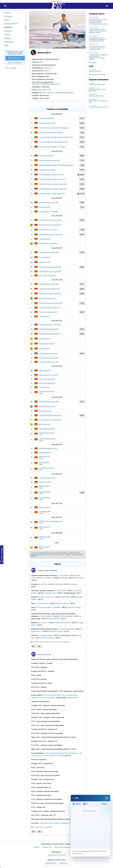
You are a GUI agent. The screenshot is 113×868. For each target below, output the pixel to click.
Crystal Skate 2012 (45, 498)
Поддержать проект (15, 58)
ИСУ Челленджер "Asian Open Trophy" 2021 (53, 189)
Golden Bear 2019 (45, 239)
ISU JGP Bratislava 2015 (47, 392)
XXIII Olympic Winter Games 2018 (49, 289)
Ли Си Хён (58, 756)
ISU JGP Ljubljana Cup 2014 (48, 439)
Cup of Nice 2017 (45, 317)
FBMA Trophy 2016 (45, 371)
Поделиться (64, 863)
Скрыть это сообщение (15, 62)
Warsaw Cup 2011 (45, 547)
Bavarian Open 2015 (45, 411)
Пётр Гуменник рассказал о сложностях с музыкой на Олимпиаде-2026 (97, 48)
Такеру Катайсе (72, 698)
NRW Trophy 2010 (45, 527)
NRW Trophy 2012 (45, 486)
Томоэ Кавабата (67, 695)
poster (96, 17)
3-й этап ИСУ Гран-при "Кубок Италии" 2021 (53, 184)
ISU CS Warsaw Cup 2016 (47, 344)
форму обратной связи (38, 554)
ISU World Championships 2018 (49, 284)
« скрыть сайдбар (10, 68)
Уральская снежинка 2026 (96, 96)
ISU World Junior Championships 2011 (51, 521)
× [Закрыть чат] (107, 798)
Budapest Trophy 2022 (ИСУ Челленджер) (52, 147)
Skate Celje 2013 (44, 462)
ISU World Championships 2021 (49, 202)
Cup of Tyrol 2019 (45, 257)
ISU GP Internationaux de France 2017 (51, 303)
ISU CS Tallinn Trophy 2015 (47, 383)
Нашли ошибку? (2, 555)
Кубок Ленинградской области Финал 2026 (98, 90)
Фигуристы (8, 27)
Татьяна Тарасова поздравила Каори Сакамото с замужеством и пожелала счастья (98, 57)
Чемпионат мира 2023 (46, 118)
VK (85, 804)
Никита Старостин (47, 597)
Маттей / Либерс (75, 607)
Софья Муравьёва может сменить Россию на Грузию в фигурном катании (98, 31)
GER (41, 62)
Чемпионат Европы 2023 (47, 123)
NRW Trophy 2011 (45, 507)
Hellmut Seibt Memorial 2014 (48, 449)
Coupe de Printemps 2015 (47, 407)
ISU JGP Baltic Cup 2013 (47, 468)
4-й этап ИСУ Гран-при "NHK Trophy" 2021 (52, 179)
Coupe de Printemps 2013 (47, 478)
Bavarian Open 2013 (45, 482)
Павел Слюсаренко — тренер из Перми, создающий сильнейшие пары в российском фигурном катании (98, 22)
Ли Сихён (64, 578)
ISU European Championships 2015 (50, 415)
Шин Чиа (44, 584)
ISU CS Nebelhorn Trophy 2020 (49, 212)
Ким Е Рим (63, 753)
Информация (9, 42)
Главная (7, 13)
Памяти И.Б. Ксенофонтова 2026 (98, 107)
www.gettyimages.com (62, 48)
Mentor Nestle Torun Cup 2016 (49, 375)
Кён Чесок (80, 578)
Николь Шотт (62, 591)
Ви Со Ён (39, 756)
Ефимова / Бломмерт (69, 823)
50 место (47, 71)
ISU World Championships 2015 (49, 402)
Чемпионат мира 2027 (95, 71)
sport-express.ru (65, 642)
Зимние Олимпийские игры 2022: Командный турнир (56, 165)
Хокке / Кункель (43, 603)
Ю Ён (47, 753)
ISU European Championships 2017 (50, 334)
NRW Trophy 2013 (45, 457)
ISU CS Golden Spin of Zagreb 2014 (50, 420)
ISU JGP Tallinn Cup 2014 (47, 433)
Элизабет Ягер (50, 593)
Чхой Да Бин (54, 753)
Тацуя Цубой (51, 698)
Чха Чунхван (64, 575)
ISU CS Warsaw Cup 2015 (47, 379)
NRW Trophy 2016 (45, 339)
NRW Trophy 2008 (45, 537)
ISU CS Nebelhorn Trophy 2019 (49, 244)
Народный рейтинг (11, 24)
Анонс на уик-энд (44, 654)
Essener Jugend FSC (44, 90)
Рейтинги (7, 35)
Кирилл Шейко (36, 631)
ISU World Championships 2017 (49, 329)
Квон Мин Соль (74, 753)
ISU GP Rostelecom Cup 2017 (48, 312)
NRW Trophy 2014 (45, 424)
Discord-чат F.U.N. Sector (56, 855)
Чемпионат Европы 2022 (47, 170)
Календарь (8, 16)
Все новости (93, 63)
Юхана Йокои (56, 695)
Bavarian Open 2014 (45, 453)
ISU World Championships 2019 (49, 252)
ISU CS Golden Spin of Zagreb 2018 (50, 272)
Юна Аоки (47, 695)
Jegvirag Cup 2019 (45, 262)
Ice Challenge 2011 (45, 512)
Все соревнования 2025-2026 (97, 74)
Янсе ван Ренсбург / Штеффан (49, 607)
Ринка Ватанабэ (67, 616)
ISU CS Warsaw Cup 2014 (47, 429)
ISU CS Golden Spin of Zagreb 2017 (50, 325)
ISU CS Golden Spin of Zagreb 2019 (50, 225)
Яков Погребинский (67, 629)
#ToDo (6, 45)
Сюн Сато (44, 623)
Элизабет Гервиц (46, 635)
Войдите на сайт (98, 851)
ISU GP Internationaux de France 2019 (51, 235)
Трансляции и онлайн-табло (64, 847)
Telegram (77, 804)
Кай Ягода (66, 597)
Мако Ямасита (54, 619)
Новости (7, 20)
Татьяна (73, 48)
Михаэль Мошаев (56, 631)
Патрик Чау (48, 68)
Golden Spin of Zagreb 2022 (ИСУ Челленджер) (54, 128)
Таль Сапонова (49, 638)
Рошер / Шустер (63, 603)
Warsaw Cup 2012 (45, 492)
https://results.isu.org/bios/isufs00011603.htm (58, 93)
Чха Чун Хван (48, 756)
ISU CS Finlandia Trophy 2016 (48, 354)
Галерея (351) (81, 48)
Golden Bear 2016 (45, 349)
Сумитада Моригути (63, 623)
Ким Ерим (59, 584)
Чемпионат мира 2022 (46, 156)
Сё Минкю (48, 578)
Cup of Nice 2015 (45, 387)
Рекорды (7, 38)
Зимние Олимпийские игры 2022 (50, 160)
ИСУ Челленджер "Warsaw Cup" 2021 (51, 175)
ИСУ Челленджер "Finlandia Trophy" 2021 (52, 194)
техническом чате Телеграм (62, 554)
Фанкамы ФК (47, 847)
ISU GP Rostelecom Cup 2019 (48, 230)
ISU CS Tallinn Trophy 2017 (47, 298)
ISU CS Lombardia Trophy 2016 (49, 358)
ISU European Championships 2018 (50, 294)
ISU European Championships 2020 (50, 220)
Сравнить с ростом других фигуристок (46, 84)
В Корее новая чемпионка (48, 571)
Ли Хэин (74, 584)
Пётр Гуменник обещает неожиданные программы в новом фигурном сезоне (97, 39)
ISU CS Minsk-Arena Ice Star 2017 (50, 308)
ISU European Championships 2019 (50, 267)
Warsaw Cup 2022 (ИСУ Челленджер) (51, 133)
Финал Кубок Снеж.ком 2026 (97, 85)
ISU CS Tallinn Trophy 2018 (47, 276)
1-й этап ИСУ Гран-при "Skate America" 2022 (53, 142)
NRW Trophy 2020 (45, 207)
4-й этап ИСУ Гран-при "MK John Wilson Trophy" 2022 (56, 137)
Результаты (8, 31)
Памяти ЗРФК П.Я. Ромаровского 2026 (98, 102)
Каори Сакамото (47, 616)
